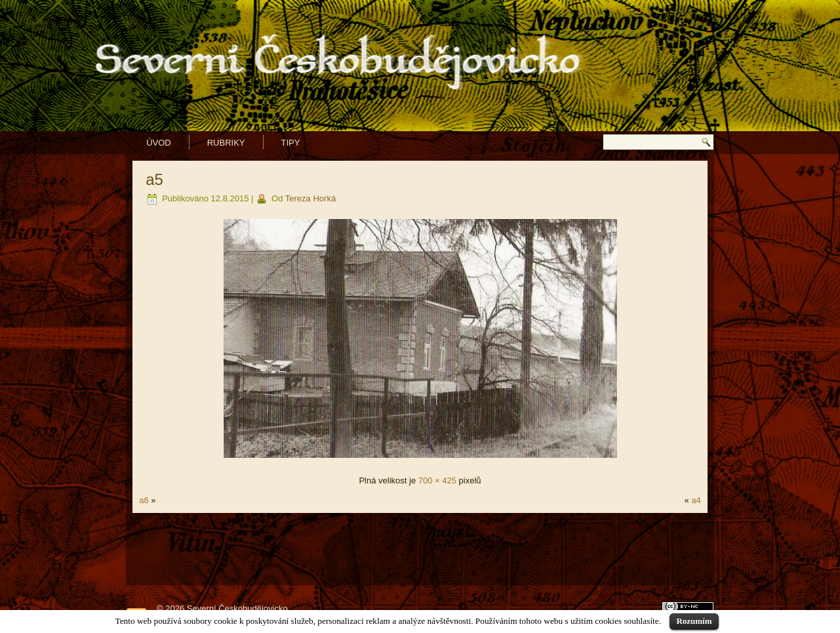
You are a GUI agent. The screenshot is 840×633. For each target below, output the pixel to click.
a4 (696, 500)
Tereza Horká (310, 198)
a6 (144, 500)
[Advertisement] (420, 549)
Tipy (291, 143)
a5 (154, 179)
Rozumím (694, 621)
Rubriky (226, 143)
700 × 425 (437, 480)
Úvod (159, 143)
